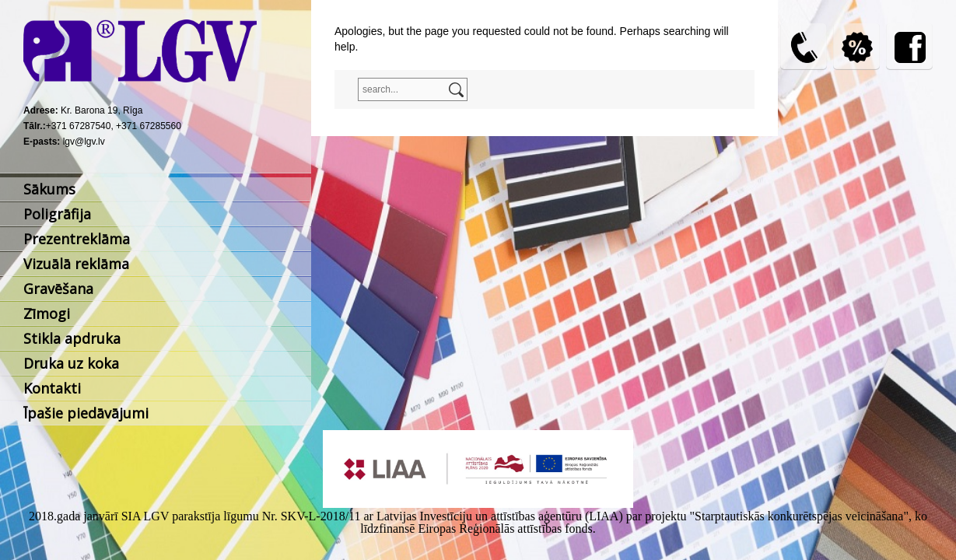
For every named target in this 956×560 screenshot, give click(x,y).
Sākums (49, 189)
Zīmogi (47, 313)
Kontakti (52, 388)
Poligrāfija (57, 214)
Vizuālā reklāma (76, 264)
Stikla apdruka (72, 338)
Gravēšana (58, 289)
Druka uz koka (71, 363)
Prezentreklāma (77, 239)
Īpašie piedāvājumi (86, 413)
